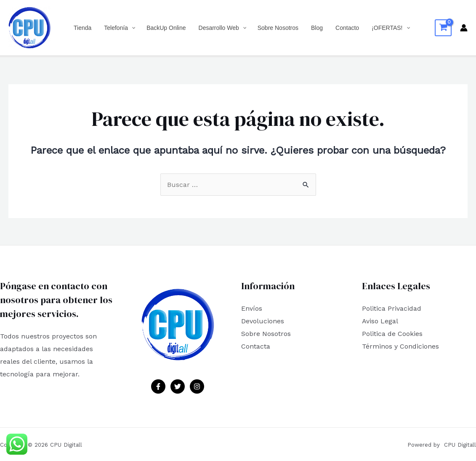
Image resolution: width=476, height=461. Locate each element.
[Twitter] (178, 386)
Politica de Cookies (392, 334)
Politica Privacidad (392, 308)
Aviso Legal (380, 321)
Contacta (256, 346)
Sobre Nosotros (266, 334)
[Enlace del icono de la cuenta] (464, 28)
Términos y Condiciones (400, 346)
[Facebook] (158, 386)
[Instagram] (197, 386)
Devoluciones (263, 321)
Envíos (252, 308)
